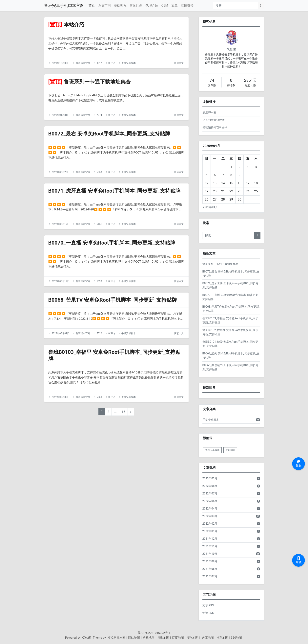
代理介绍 (152, 5)
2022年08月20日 (61, 172)
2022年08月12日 (61, 295)
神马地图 (222, 638)
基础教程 (120, 5)
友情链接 (187, 5)
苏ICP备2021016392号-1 (154, 633)
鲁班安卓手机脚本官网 (64, 6)
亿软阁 (231, 50)
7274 (99, 115)
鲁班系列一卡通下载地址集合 (100, 82)
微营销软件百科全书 (215, 128)
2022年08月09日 (61, 353)
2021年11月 (210, 546)
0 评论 (112, 63)
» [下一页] (131, 432)
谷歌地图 (163, 638)
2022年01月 (210, 531)
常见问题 (136, 5)
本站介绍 (75, 24)
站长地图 (149, 638)
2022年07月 (210, 493)
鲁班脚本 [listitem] (230, 450)
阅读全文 (179, 63)
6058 (99, 172)
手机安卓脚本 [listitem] (212, 450)
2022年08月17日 (61, 231)
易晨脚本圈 (209, 112)
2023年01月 (211, 207)
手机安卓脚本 (129, 63)
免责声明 (104, 5)
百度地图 (178, 638)
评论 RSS (208, 613)
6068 (99, 417)
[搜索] (235, 6)
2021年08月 (210, 569)
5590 (99, 295)
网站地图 (134, 638)
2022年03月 (210, 516)
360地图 (236, 638)
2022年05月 (210, 501)
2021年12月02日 (61, 63)
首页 (92, 5)
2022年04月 (210, 509)
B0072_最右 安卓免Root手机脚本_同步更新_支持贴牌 (114, 134)
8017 (99, 63)
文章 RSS (208, 605)
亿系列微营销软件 (214, 120)
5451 (99, 231)
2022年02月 (210, 524)
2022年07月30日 (61, 417)
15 (123, 432)
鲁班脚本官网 (83, 63)
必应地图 (207, 638)
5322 (99, 353)
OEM (165, 5)
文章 (175, 5)
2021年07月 (210, 576)
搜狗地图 (192, 638)
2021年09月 (210, 561)
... (115, 432)
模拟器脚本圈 (116, 638)
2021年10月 (210, 554)
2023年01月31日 (61, 115)
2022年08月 (210, 486)
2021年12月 (210, 539)
